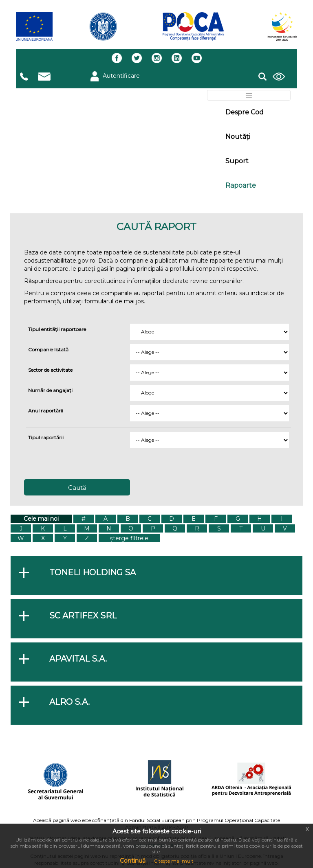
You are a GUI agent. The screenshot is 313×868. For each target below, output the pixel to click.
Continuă (133, 861)
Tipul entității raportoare (57, 329)
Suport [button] (237, 161)
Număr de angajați (50, 390)
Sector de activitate (50, 370)
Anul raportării (46, 411)
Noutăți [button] (238, 137)
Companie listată (48, 350)
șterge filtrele (129, 538)
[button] (262, 75)
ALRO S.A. (69, 702)
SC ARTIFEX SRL (83, 616)
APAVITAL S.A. (78, 659)
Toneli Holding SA (93, 572)
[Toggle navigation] (249, 95)
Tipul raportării (46, 437)
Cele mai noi (41, 519)
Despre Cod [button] (245, 112)
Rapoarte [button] (241, 185)
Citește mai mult (174, 861)
